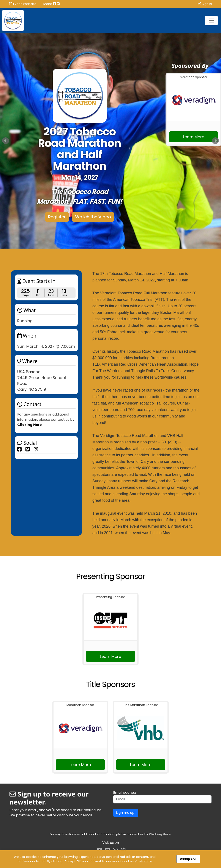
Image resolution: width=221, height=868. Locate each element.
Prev (6, 141)
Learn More (194, 137)
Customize (144, 861)
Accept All (188, 859)
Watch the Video (93, 217)
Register (57, 217)
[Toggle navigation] (211, 21)
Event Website (23, 4)
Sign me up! (126, 813)
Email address (125, 793)
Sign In (205, 4)
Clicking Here (29, 425)
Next (215, 141)
